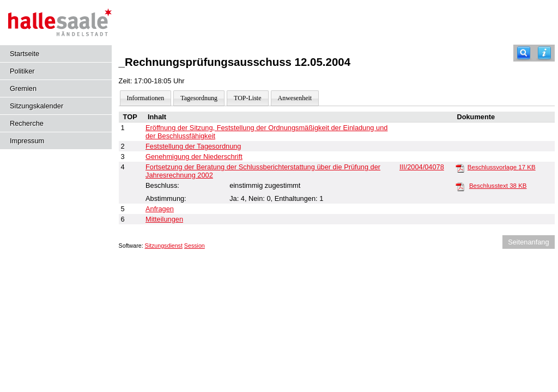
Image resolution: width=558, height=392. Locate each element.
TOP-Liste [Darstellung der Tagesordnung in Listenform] (247, 98)
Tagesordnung (199, 98)
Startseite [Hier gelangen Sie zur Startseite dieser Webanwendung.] (25, 54)
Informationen (146, 98)
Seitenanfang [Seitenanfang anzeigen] (528, 242)
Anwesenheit (295, 98)
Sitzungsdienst (164, 246)
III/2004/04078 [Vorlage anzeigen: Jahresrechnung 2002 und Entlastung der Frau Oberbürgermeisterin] (422, 167)
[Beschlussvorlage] (460, 168)
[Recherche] (524, 53)
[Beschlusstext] (460, 186)
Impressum (27, 141)
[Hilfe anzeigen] (544, 53)
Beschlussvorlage (502, 167)
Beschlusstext (498, 186)
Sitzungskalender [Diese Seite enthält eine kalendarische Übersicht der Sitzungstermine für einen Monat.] (37, 106)
